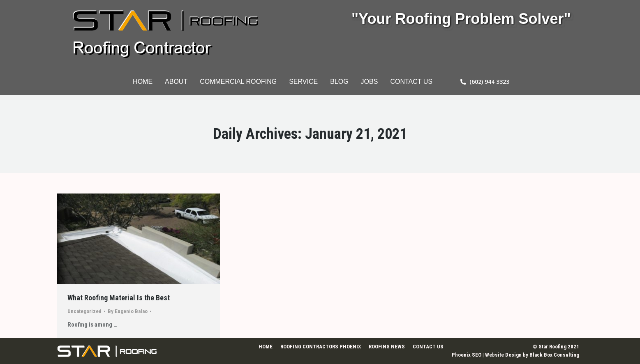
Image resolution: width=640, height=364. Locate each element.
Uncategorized (84, 311)
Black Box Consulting (554, 355)
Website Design (503, 355)
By (128, 311)
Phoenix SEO (467, 355)
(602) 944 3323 (489, 82)
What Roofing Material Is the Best (119, 298)
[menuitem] (143, 82)
